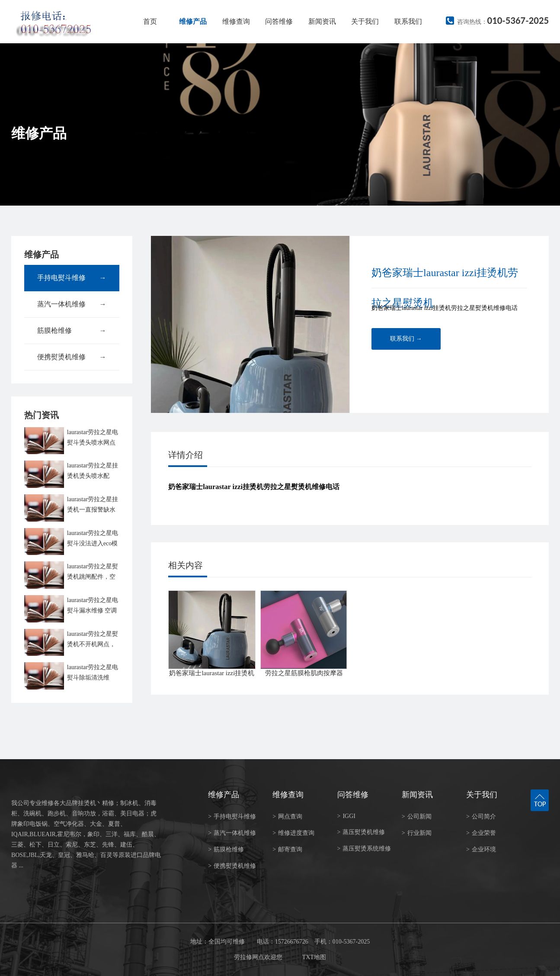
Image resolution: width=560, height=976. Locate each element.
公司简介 (481, 817)
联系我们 (408, 21)
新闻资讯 (322, 21)
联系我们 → (406, 339)
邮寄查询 (287, 849)
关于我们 (365, 21)
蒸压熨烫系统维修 (364, 849)
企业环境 (481, 849)
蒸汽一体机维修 (72, 304)
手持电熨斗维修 (72, 278)
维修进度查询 (293, 833)
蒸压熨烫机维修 (361, 832)
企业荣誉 (481, 833)
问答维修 (279, 21)
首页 (150, 21)
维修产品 (193, 21)
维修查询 (236, 21)
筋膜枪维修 (72, 331)
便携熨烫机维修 (72, 357)
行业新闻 (417, 833)
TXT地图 (314, 957)
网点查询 (287, 817)
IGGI (346, 816)
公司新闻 (417, 817)
